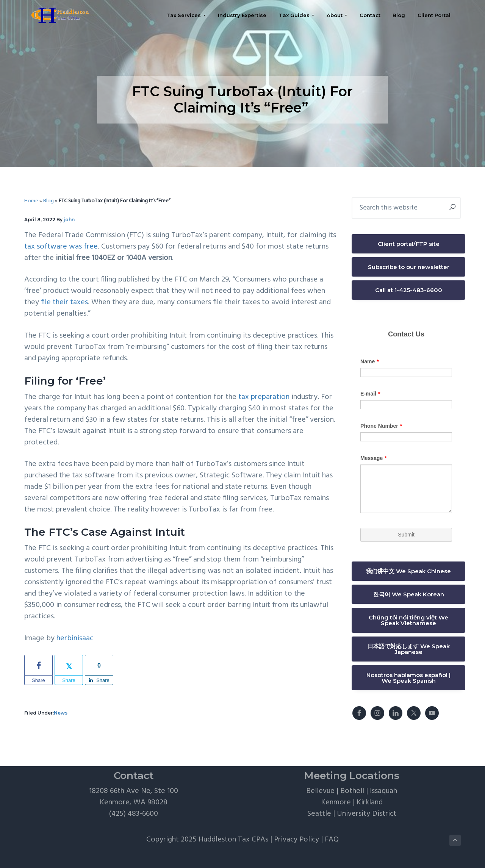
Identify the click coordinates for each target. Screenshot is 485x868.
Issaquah (383, 791)
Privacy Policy (296, 840)
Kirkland (370, 802)
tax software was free (61, 247)
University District (367, 814)
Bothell (352, 791)
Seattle (319, 814)
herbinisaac (75, 638)
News (61, 713)
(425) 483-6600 (134, 814)
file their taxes (64, 302)
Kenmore (336, 802)
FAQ (332, 840)
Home (31, 201)
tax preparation (264, 397)
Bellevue (320, 791)
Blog (48, 201)
